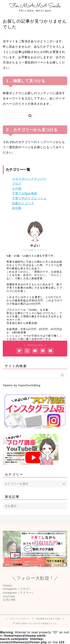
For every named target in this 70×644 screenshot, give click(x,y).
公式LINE (9, 600)
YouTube (9, 596)
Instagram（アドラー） (19, 593)
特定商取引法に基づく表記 (48, 619)
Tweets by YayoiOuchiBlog (22, 385)
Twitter (8, 585)
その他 (17, 189)
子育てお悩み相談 (25, 193)
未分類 (17, 208)
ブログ (17, 184)
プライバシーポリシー (20, 619)
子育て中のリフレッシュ (29, 198)
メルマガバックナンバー (29, 179)
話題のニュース (23, 203)
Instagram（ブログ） (17, 589)
